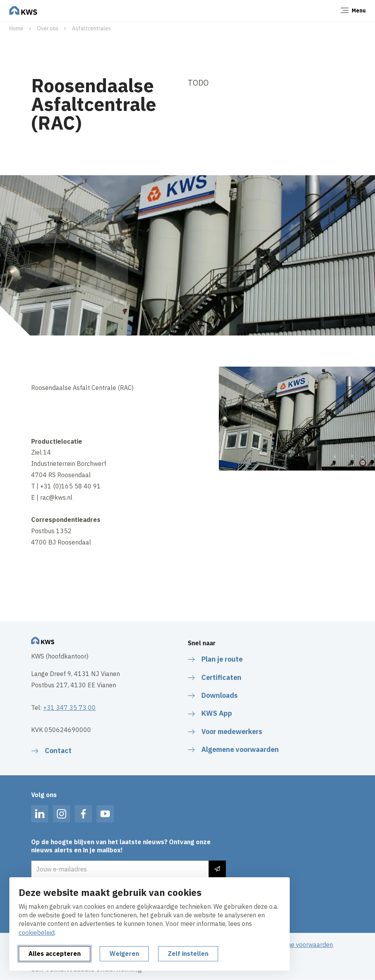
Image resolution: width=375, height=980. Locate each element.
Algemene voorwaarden (299, 945)
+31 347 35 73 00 (70, 708)
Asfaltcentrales (92, 28)
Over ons (48, 28)
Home (16, 28)
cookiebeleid (37, 933)
